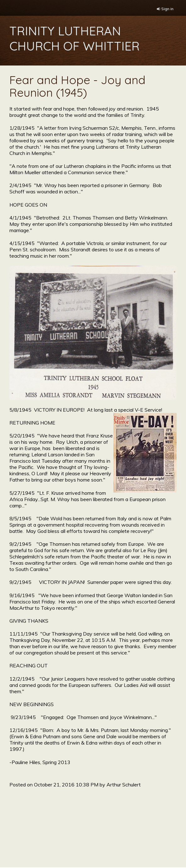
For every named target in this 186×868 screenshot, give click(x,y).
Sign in (167, 9)
